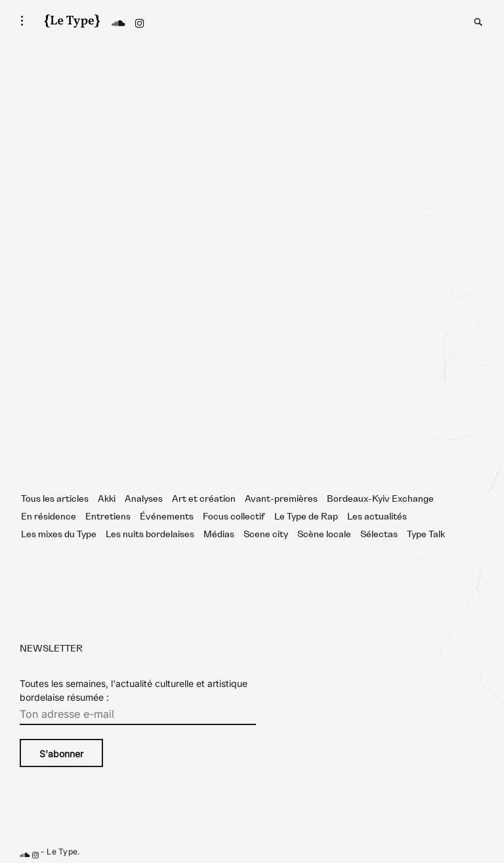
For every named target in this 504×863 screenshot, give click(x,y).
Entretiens (108, 517)
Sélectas (379, 535)
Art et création (204, 499)
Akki (107, 499)
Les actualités (377, 517)
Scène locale (324, 535)
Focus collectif (234, 517)
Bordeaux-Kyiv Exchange (380, 499)
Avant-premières (281, 499)
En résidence (49, 517)
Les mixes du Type (59, 535)
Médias (219, 535)
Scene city (266, 535)
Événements (167, 517)
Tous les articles (55, 499)
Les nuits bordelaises (150, 535)
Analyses (144, 499)
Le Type (62, 852)
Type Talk (426, 535)
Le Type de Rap (306, 517)
